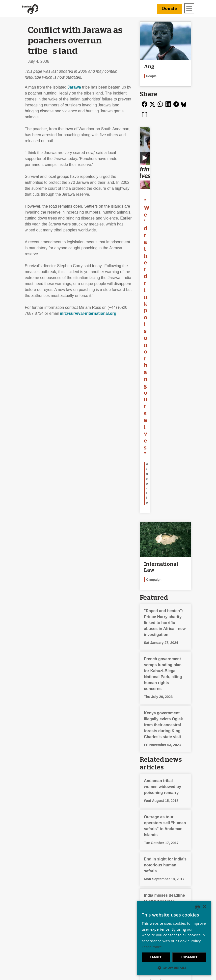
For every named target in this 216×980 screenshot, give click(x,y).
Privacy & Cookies (30, 921)
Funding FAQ (121, 921)
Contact (20, 927)
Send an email (74, 903)
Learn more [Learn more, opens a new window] (152, 947)
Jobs (18, 909)
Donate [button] (169, 9)
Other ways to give (126, 915)
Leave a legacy (123, 897)
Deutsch (165, 897)
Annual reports (27, 915)
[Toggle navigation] (189, 8)
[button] (174, 968)
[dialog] (174, 938)
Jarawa (74, 87)
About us (21, 897)
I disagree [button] (189, 957)
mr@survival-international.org (88, 313)
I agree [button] (156, 957)
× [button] (204, 907)
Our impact (23, 903)
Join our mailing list (79, 897)
